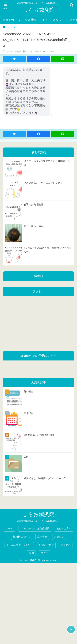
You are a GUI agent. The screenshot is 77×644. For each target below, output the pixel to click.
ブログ (44, 553)
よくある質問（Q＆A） (19, 545)
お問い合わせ (46, 545)
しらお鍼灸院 (39, 10)
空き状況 (31, 20)
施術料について (22, 537)
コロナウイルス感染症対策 (35, 529)
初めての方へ (11, 20)
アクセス (66, 545)
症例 (45, 20)
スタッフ (59, 20)
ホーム (9, 27)
